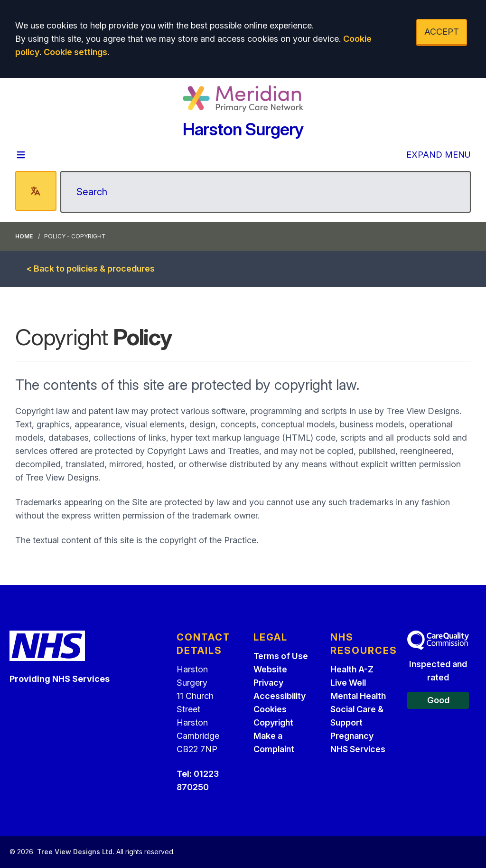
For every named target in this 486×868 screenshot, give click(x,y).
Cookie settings (75, 52)
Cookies (270, 709)
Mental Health (358, 696)
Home (24, 236)
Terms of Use (281, 656)
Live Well (348, 683)
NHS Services (358, 749)
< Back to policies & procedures (91, 269)
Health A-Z (352, 669)
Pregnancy (352, 736)
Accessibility (280, 696)
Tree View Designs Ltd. (76, 852)
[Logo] (243, 99)
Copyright (273, 722)
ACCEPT (442, 32)
